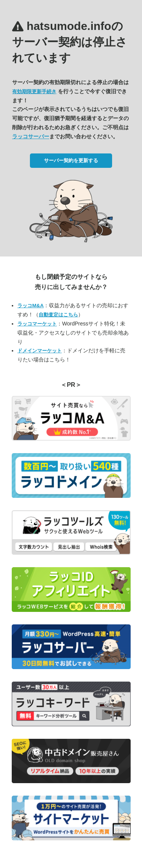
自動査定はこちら (58, 315)
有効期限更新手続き (34, 91)
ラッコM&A (30, 306)
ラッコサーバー (31, 136)
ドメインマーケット (40, 351)
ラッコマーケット (37, 324)
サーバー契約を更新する (71, 160)
